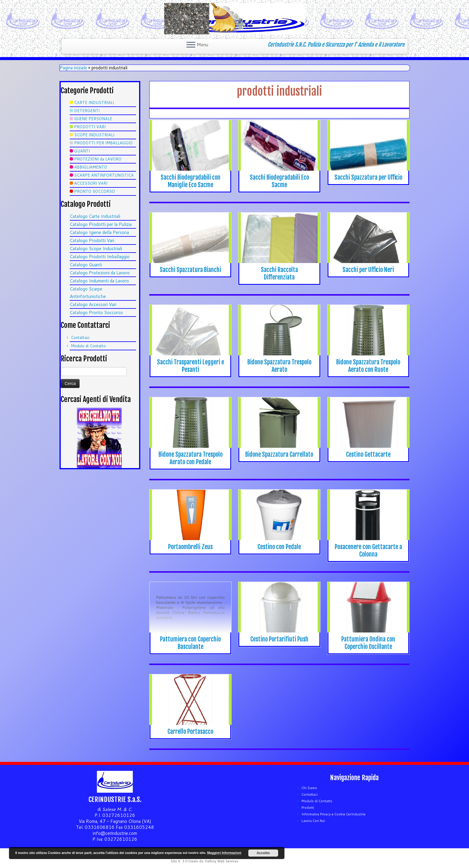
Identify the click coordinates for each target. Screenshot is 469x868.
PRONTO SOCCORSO (95, 191)
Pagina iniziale (73, 68)
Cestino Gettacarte (368, 454)
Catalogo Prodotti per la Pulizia (101, 224)
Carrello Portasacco (190, 732)
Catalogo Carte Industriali (95, 216)
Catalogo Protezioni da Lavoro (100, 273)
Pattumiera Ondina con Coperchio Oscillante (368, 643)
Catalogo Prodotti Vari (92, 240)
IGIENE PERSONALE (93, 119)
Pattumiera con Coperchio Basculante (190, 643)
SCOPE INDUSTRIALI (94, 135)
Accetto (263, 853)
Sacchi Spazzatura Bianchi (190, 270)
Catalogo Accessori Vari (93, 304)
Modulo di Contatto (88, 346)
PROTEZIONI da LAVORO (98, 159)
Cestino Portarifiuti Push (279, 639)
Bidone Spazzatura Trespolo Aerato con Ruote (368, 366)
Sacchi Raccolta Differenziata (279, 273)
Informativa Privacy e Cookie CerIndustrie (334, 814)
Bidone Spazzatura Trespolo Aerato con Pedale (191, 458)
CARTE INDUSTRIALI (94, 103)
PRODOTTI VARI (90, 127)
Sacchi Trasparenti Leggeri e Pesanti (191, 366)
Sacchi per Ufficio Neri (368, 270)
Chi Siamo (309, 788)
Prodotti (308, 808)
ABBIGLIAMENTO (91, 167)
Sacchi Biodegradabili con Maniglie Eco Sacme (191, 181)
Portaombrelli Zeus (190, 547)
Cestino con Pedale (279, 547)
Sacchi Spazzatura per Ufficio (368, 177)
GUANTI (82, 151)
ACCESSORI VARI (91, 183)
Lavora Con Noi (313, 821)
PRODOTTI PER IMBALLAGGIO (103, 143)
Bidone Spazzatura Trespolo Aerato (279, 366)
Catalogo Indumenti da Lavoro (99, 281)
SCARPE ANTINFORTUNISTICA (104, 175)
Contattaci (80, 337)
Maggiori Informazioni (224, 853)
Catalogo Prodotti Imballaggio (100, 257)
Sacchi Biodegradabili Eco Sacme (279, 181)
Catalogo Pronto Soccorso (96, 312)
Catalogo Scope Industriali (96, 249)
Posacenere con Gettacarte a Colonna (368, 551)
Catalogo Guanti (86, 265)
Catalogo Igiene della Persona (99, 232)
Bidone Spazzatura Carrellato (279, 454)
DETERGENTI (87, 111)
